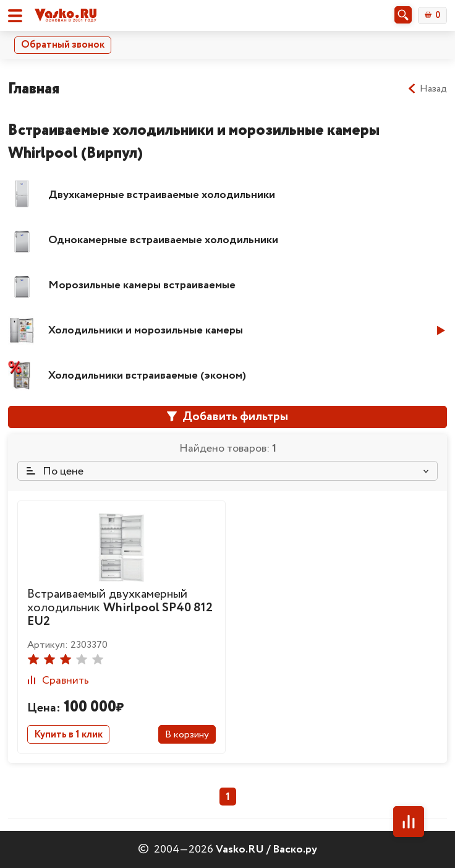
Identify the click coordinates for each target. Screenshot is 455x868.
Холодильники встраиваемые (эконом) (147, 376)
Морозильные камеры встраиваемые (142, 285)
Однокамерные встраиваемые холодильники (163, 240)
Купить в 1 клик (68, 735)
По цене (55, 471)
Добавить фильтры (228, 417)
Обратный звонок (63, 45)
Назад (427, 89)
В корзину (187, 735)
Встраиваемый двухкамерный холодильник (120, 608)
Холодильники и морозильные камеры (146, 330)
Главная (34, 89)
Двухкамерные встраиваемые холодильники (162, 195)
